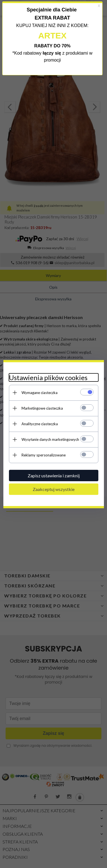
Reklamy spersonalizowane (44, 455)
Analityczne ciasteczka (40, 424)
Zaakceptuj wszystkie (54, 489)
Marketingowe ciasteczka (42, 408)
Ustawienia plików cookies (48, 377)
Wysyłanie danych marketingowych (50, 439)
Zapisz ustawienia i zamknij (54, 476)
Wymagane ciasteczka (40, 393)
